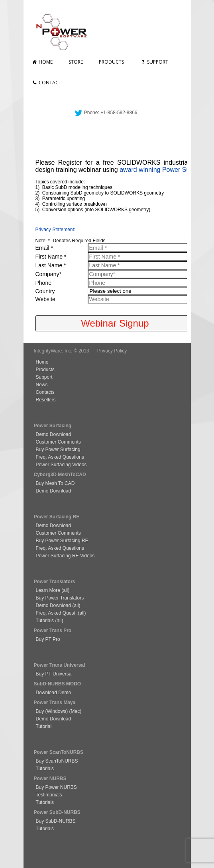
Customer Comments (58, 442)
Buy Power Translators (60, 598)
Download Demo (54, 693)
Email (44, 248)
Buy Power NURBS (56, 787)
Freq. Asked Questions (60, 457)
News (42, 385)
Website (45, 299)
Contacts (45, 392)
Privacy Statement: (56, 230)
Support (154, 62)
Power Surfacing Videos (61, 465)
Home (42, 62)
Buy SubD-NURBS (56, 821)
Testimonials (49, 795)
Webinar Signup (115, 323)
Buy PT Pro (48, 639)
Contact (46, 83)
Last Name (51, 265)
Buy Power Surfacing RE (62, 541)
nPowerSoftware (65, 32)
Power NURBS (50, 778)
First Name (51, 257)
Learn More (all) (53, 590)
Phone (43, 283)
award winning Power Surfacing (164, 170)
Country (45, 291)
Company (48, 274)
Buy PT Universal (54, 674)
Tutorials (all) (50, 621)
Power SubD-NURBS (57, 812)
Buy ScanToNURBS (57, 761)
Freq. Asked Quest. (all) (61, 613)
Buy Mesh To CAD (55, 483)
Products (111, 62)
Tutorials (45, 769)
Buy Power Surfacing (58, 450)
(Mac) (75, 711)
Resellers (46, 400)
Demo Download (54, 434)
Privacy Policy (112, 351)
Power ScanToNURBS (59, 752)
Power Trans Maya (55, 703)
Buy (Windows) (52, 711)
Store (76, 62)
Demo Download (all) (58, 605)
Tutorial (44, 726)
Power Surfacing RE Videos (65, 556)
